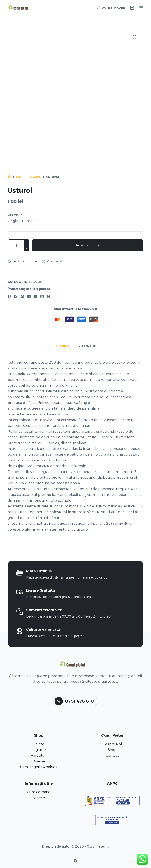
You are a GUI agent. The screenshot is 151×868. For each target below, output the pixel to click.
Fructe (39, 744)
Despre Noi (112, 744)
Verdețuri (39, 755)
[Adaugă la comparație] (52, 261)
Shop (112, 750)
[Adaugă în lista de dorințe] (22, 261)
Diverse (39, 761)
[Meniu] (141, 8)
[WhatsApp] (35, 296)
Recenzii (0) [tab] (87, 346)
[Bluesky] (49, 296)
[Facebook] (9, 296)
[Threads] (42, 296)
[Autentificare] (111, 8)
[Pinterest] (22, 296)
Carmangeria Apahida (39, 767)
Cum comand (39, 792)
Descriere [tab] (63, 346)
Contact (112, 755)
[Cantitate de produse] (19, 245)
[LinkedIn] (29, 296)
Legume (36, 282)
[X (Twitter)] (16, 296)
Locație (39, 798)
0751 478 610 (74, 701)
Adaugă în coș (87, 245)
